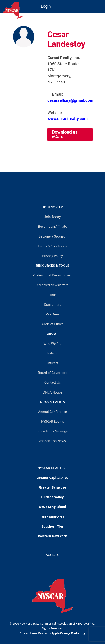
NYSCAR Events (53, 422)
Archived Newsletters (52, 285)
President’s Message (52, 431)
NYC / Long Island (53, 507)
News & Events (52, 402)
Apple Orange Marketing (68, 633)
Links (52, 295)
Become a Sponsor (52, 236)
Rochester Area (52, 517)
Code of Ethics (52, 324)
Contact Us (52, 382)
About (52, 334)
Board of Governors (53, 373)
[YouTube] (52, 564)
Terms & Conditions (52, 246)
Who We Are (53, 344)
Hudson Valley (52, 497)
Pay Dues (52, 314)
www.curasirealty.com (67, 119)
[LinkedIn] (55, 564)
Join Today (53, 217)
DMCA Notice (52, 392)
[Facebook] (50, 564)
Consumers (52, 305)
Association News (53, 441)
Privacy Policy (52, 256)
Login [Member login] (46, 6)
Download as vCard (65, 134)
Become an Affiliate (52, 227)
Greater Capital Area (52, 478)
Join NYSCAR (52, 207)
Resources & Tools (53, 266)
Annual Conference (52, 412)
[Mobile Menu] (101, 4)
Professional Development (52, 275)
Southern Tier (52, 526)
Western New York (53, 536)
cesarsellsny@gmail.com (70, 100)
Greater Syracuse (52, 487)
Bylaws (52, 353)
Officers (53, 363)
